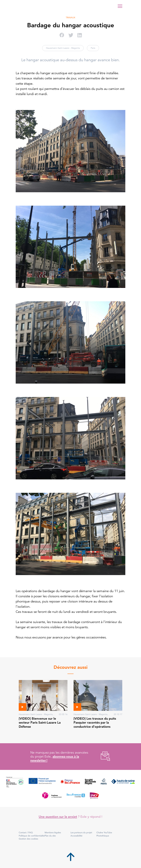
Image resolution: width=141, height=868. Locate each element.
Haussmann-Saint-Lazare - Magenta (63, 48)
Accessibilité (76, 836)
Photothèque (103, 836)
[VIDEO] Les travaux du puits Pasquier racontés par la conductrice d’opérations (95, 723)
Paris (93, 48)
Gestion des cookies (28, 839)
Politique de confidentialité (32, 836)
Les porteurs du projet (81, 833)
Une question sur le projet (58, 817)
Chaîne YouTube (104, 833)
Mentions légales (53, 833)
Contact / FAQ (26, 833)
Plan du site (50, 836)
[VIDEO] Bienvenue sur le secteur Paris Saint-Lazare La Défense (40, 723)
